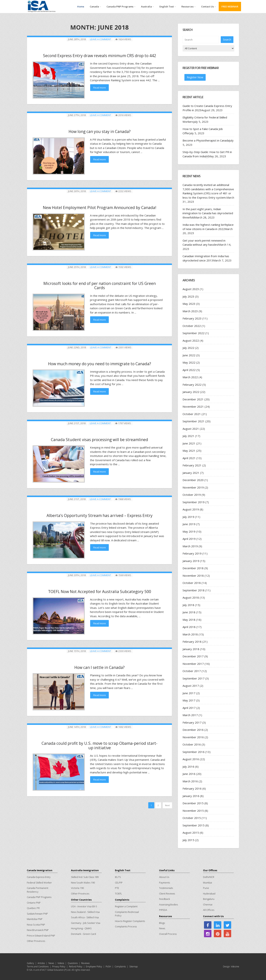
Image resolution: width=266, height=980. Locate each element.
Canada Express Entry (39, 877)
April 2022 (189, 370)
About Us (164, 877)
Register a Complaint (126, 906)
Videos (61, 963)
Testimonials (166, 888)
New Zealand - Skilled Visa (85, 912)
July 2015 (188, 840)
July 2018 (188, 605)
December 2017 (193, 656)
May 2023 (189, 304)
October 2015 (192, 818)
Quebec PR (33, 908)
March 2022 (190, 377)
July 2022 (188, 348)
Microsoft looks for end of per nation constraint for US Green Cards (99, 285)
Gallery (30, 963)
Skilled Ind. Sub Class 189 (85, 877)
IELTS (118, 877)
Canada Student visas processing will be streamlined (99, 438)
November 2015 (193, 811)
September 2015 (194, 825)
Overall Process (168, 934)
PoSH (108, 967)
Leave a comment (100, 39)
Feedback (164, 899)
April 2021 (189, 458)
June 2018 (189, 612)
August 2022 (191, 340)
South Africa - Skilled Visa (85, 917)
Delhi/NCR (209, 877)
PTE (117, 888)
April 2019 (189, 539)
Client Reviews (167, 894)
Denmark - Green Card (83, 934)
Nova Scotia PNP (36, 925)
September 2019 (194, 502)
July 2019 (188, 517)
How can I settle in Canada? (99, 665)
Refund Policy (76, 967)
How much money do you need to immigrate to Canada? (100, 362)
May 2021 (189, 451)
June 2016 (189, 774)
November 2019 (193, 487)
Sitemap (133, 967)
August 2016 (191, 759)
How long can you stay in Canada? (100, 131)
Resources (189, 7)
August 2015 (191, 833)
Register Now (195, 77)
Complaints (120, 967)
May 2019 (189, 531)
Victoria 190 (77, 888)
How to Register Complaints (130, 921)
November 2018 (193, 576)
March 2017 (190, 715)
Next (167, 802)
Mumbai (208, 883)
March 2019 (190, 546)
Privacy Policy (59, 967)
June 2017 (189, 693)
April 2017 (189, 708)
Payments (164, 883)
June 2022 (189, 355)
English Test (168, 7)
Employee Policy (94, 967)
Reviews (85, 963)
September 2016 (194, 752)
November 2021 (193, 407)
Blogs (162, 923)
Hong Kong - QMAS (81, 928)
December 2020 (193, 480)
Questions (73, 963)
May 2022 (189, 362)
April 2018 (189, 627)
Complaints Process (126, 926)
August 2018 (191, 597)
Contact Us (209, 7)
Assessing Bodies (168, 905)
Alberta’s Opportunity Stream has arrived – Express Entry (99, 514)
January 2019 (191, 561)
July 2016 (188, 767)
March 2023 (190, 311)
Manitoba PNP (35, 919)
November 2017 (193, 664)
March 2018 (190, 634)
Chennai (208, 905)
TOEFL (118, 894)
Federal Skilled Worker (39, 883)
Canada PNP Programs (121, 7)
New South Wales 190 (83, 883)
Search (227, 39)
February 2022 (192, 385)
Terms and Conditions (38, 967)
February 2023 (192, 318)
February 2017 (192, 722)
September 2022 (194, 333)
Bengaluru (209, 899)
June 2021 (189, 443)
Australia (147, 7)
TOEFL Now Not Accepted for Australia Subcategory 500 (99, 589)
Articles (41, 963)
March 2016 (190, 781)
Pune (206, 888)
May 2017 (189, 700)
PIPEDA (163, 910)
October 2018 (192, 583)
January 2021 (191, 473)
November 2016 (193, 737)
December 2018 (193, 568)
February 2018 (192, 642)
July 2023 (188, 296)
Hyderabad (209, 894)
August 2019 (191, 509)
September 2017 (194, 678)
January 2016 (191, 796)
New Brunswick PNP (38, 930)
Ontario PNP (34, 903)
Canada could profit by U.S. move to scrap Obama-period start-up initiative (100, 743)
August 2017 (191, 686)
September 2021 (194, 421)
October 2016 (192, 744)
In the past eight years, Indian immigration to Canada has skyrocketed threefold (208, 213)
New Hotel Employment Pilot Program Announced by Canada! (99, 207)
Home (81, 7)
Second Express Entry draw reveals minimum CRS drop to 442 (100, 55)
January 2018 (191, 649)
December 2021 (193, 399)
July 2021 (188, 436)
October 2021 (192, 414)
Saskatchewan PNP (37, 914)
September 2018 (194, 590)
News (162, 928)
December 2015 (193, 803)
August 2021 (191, 429)
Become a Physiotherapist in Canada (206, 140)
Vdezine (235, 967)
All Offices (209, 910)
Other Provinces (36, 941)
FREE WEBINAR (230, 7)
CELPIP (119, 883)
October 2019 (192, 495)
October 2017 (192, 671)
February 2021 (192, 465)
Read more (100, 87)
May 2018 (189, 620)
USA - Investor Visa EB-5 (84, 906)
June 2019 (189, 524)
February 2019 (192, 553)
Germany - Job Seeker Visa (86, 923)
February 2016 (192, 788)
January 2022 (191, 392)
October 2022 (192, 326)
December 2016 (193, 730)
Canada (95, 7)
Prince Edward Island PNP (41, 936)
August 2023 (191, 289)
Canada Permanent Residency (38, 890)
